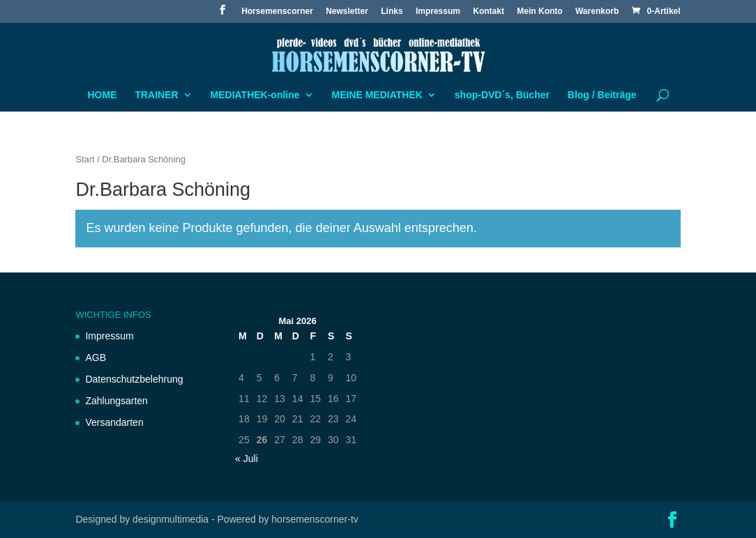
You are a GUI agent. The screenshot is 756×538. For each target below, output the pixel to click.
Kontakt (489, 11)
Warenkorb (597, 11)
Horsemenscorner (277, 11)
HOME (103, 95)
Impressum (438, 11)
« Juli (247, 459)
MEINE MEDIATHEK (377, 95)
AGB (96, 358)
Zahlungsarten (116, 401)
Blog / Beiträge (602, 95)
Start (85, 159)
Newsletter (347, 11)
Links (392, 11)
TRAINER (156, 95)
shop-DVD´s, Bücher (502, 95)
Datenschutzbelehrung (134, 379)
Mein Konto (539, 11)
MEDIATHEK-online (255, 95)
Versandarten (114, 422)
